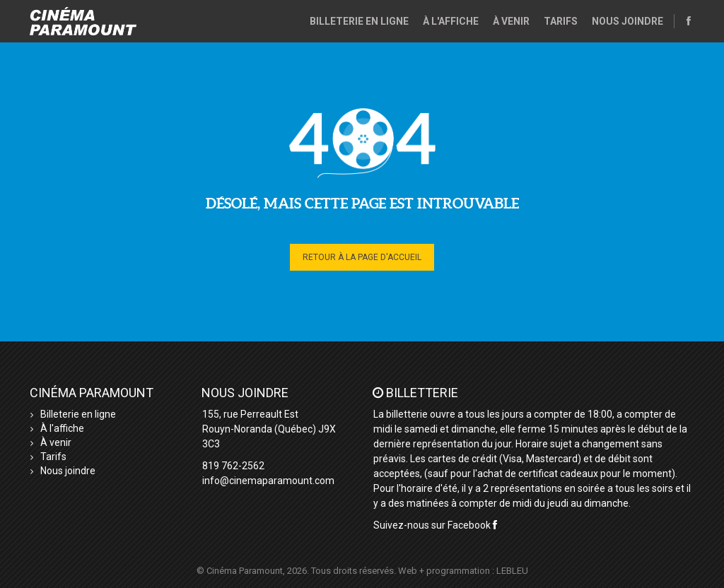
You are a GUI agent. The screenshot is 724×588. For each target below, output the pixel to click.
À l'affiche (451, 21)
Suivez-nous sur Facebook (435, 525)
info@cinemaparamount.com (268, 481)
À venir (511, 21)
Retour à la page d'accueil (362, 257)
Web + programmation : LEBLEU (463, 571)
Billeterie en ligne (359, 21)
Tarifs (561, 21)
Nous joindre (627, 21)
